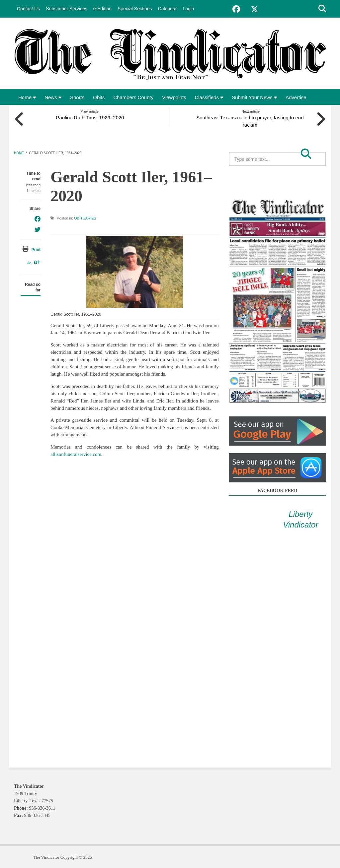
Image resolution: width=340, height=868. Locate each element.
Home (27, 97)
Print (36, 249)
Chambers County (133, 97)
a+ (37, 262)
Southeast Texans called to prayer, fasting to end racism (251, 121)
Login (188, 9)
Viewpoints (174, 97)
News (53, 97)
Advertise (296, 97)
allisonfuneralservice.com (76, 454)
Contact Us (28, 9)
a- (29, 262)
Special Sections (135, 9)
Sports (77, 97)
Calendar (168, 9)
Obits (99, 97)
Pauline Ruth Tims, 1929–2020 (89, 117)
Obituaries (85, 218)
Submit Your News (254, 97)
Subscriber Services (67, 9)
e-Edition (102, 9)
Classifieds (209, 97)
